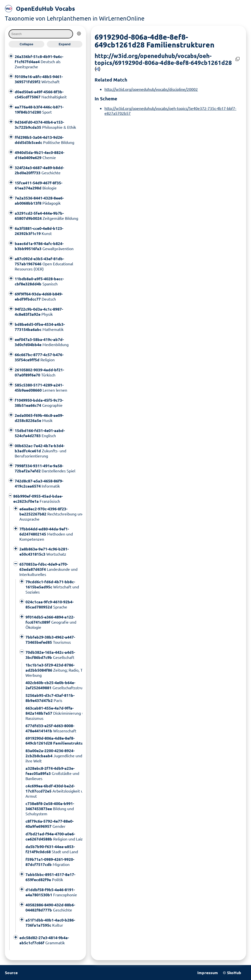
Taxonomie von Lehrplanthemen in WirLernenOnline (75, 18)
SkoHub (234, 973)
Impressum (208, 973)
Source (11, 973)
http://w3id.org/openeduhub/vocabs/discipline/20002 (151, 89)
